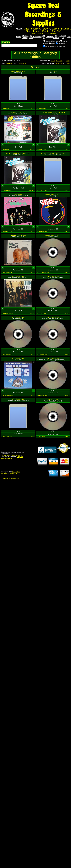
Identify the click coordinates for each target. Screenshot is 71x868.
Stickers (55, 29)
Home (19, 37)
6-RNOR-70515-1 (8, 313)
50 (52, 61)
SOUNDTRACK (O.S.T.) (53, 194)
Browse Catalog (25, 37)
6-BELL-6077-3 (7, 436)
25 (59, 63)
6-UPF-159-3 (6, 108)
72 (54, 61)
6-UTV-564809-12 (8, 395)
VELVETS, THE (53, 399)
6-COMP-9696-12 (42, 354)
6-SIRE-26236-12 (42, 231)
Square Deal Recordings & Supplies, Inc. (11, 473)
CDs (48, 33)
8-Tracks (53, 33)
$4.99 (67, 231)
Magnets (36, 31)
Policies (49, 37)
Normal (9, 63)
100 (57, 61)
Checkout (37, 37)
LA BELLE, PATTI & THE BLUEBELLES (53, 153)
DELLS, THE (53, 71)
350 (68, 61)
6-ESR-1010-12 (7, 354)
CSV (25, 63)
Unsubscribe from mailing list (10, 478)
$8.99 (33, 231)
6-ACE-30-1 (6, 149)
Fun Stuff (57, 31)
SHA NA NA (18, 194)
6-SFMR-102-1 (41, 149)
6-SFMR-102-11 (7, 190)
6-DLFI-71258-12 (42, 313)
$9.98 (33, 108)
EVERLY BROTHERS (18, 112)
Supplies (35, 29)
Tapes (44, 33)
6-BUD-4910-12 (7, 231)
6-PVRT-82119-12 (8, 272)
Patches (46, 29)
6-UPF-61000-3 (42, 108)
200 (68, 63)
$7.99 (67, 354)
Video (27, 29)
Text (20, 63)
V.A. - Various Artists (18, 276)
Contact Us (63, 37)
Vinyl (39, 33)
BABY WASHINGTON (18, 71)
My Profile (56, 37)
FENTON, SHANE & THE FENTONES (53, 112)
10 (56, 63)
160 (61, 61)
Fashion (46, 31)
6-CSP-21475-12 (42, 437)
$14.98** (32, 190)
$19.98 (67, 149)
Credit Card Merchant (64, 454)
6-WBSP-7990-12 (42, 395)
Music (19, 29)
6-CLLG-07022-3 (42, 190)
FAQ (69, 37)
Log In (44, 37)
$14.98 (32, 149)
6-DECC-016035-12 (43, 272)
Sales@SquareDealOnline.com (11, 455)
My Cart (31, 37)
